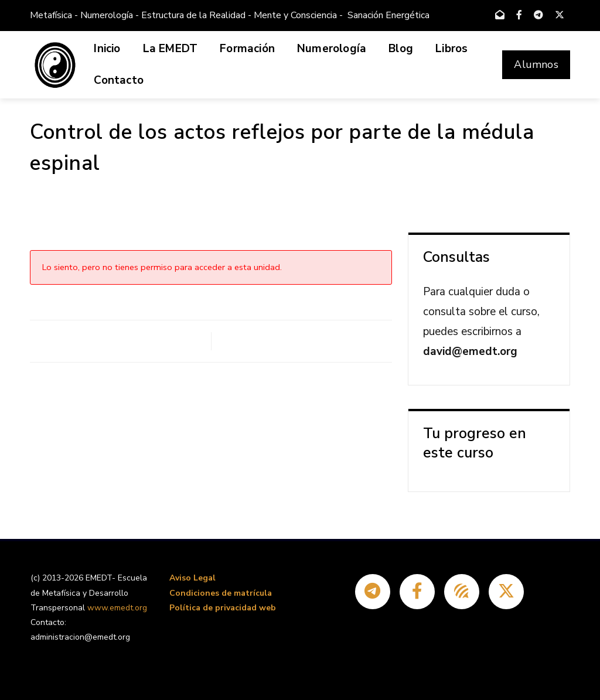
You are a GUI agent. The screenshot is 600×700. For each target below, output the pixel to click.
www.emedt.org (117, 608)
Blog (401, 49)
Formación (247, 49)
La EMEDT (171, 49)
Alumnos (536, 64)
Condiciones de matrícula (221, 593)
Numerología (332, 49)
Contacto (119, 80)
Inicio (107, 49)
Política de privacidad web (223, 608)
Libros (451, 49)
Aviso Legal (192, 578)
